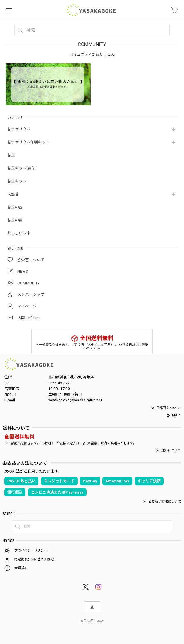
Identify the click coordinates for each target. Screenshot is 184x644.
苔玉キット (17, 181)
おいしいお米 (19, 233)
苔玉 (11, 155)
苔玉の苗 (15, 220)
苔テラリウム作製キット (28, 142)
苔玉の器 (15, 207)
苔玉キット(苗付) (22, 168)
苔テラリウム (19, 129)
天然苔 (13, 194)
